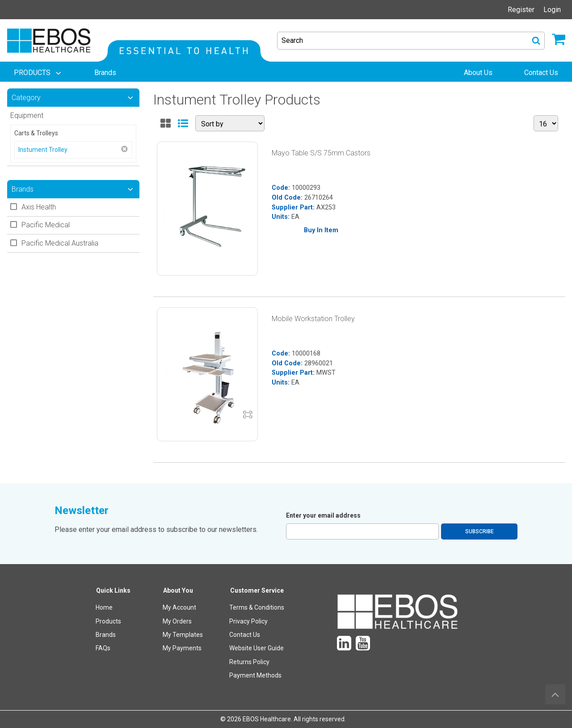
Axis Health (39, 207)
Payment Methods (255, 675)
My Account (179, 607)
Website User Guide (257, 648)
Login (552, 10)
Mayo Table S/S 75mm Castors (321, 153)
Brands (106, 635)
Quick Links (113, 590)
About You (178, 590)
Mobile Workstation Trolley (313, 319)
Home (104, 607)
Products (108, 621)
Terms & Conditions (257, 607)
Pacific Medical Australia (60, 243)
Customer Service (257, 590)
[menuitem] (38, 73)
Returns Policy (249, 662)
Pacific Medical (46, 225)
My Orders (177, 621)
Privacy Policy (248, 621)
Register (521, 10)
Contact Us (245, 635)
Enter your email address (323, 515)
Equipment (27, 115)
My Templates (183, 635)
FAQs (103, 648)
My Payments (182, 648)
